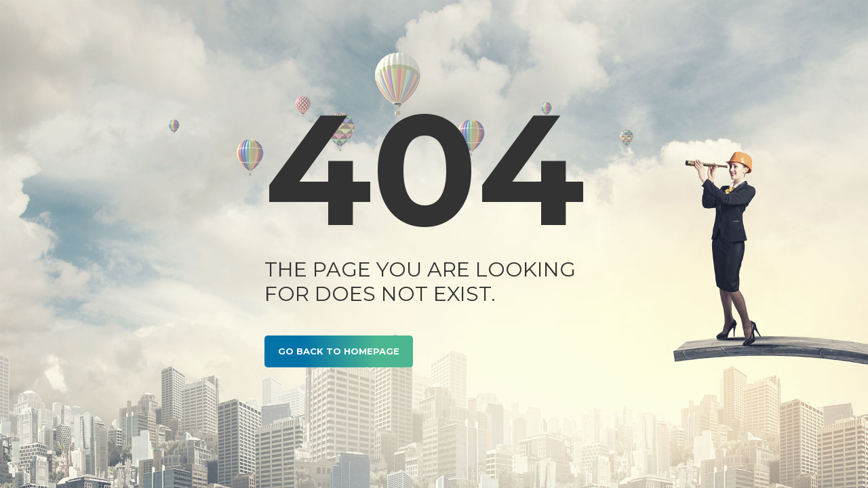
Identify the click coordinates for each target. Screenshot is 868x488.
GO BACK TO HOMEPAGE (339, 351)
